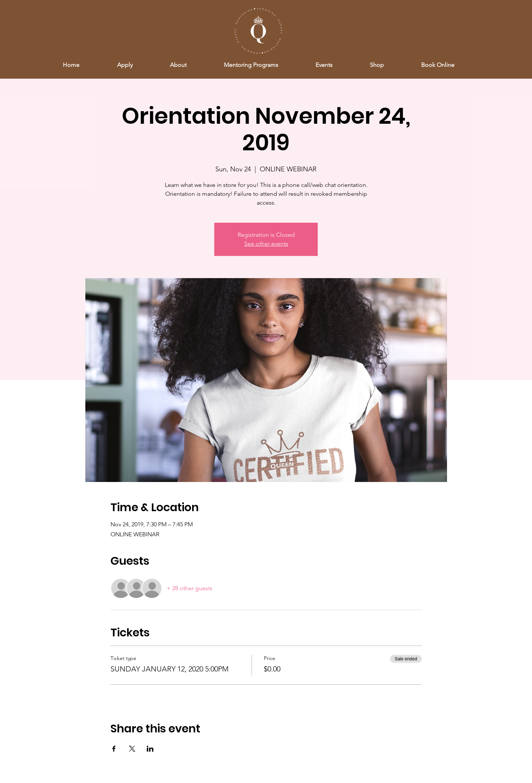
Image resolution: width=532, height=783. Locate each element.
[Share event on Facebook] (114, 749)
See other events (266, 244)
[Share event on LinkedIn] (150, 749)
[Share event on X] (132, 749)
